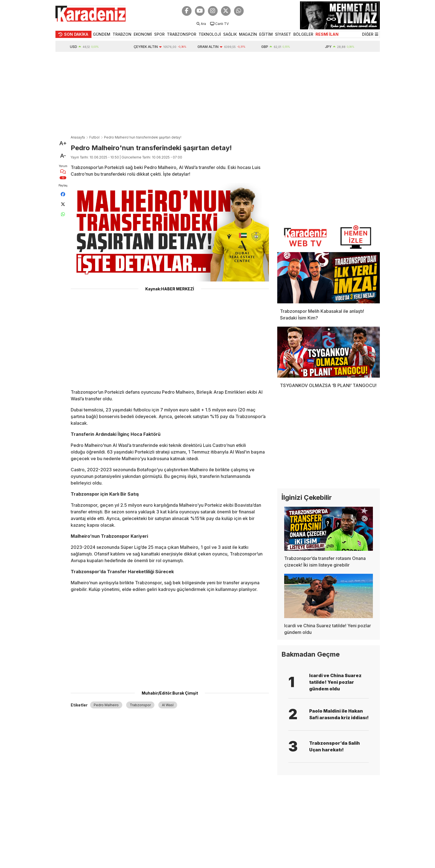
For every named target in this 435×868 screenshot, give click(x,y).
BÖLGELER (303, 34)
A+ (63, 143)
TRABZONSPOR (182, 34)
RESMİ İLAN (327, 34)
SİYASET (283, 34)
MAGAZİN (248, 34)
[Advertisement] (218, 93)
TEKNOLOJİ (210, 34)
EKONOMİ (143, 34)
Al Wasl (168, 705)
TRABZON (122, 34)
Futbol (94, 137)
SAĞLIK (230, 34)
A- (63, 156)
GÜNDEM (102, 34)
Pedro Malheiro (106, 705)
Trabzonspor (140, 705)
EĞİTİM (266, 34)
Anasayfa (78, 137)
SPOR (159, 34)
